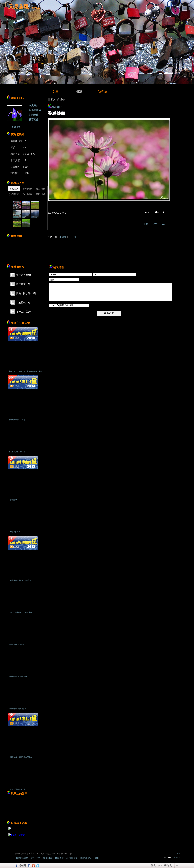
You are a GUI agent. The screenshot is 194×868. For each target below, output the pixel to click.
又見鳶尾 (19, 7)
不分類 (63, 237)
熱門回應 (27, 194)
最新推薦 (41, 189)
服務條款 (59, 858)
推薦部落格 (35, 110)
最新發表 (14, 189)
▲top (177, 854)
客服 (97, 858)
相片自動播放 (58, 99)
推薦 (146, 224)
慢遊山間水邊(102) (26, 293)
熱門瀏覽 (14, 194)
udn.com (176, 858)
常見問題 (47, 858)
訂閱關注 (34, 115)
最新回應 (27, 189)
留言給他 (34, 119)
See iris (16, 127)
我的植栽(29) (23, 302)
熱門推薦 (41, 194)
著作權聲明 (72, 858)
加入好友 (34, 105)
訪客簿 (103, 92)
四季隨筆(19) (23, 284)
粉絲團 (22, 865)
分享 (155, 224)
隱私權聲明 (86, 858)
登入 (154, 865)
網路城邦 (169, 865)
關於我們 (36, 858)
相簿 (79, 92)
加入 (160, 865)
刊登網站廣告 (21, 858)
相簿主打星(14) (24, 312)
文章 (55, 92)
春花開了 (57, 107)
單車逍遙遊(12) (24, 275)
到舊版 (36, 8)
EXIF (164, 224)
